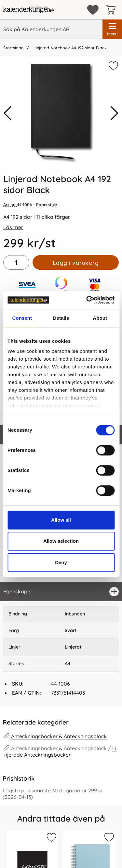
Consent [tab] (22, 318)
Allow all (61, 520)
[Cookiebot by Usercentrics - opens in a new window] (87, 300)
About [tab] (100, 318)
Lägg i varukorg (76, 263)
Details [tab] (61, 318)
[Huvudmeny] (112, 29)
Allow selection (61, 541)
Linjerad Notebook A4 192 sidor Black (69, 48)
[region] (61, 592)
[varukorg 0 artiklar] (112, 10)
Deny (61, 562)
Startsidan (13, 48)
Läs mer (13, 227)
